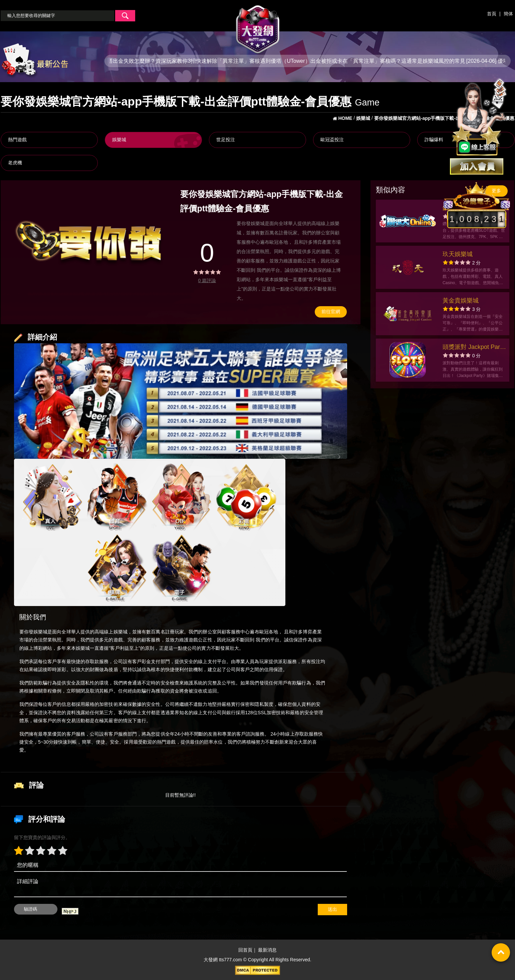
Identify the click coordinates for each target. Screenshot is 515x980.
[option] (89, 243)
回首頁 (245, 950)
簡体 (508, 14)
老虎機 (15, 163)
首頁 (492, 14)
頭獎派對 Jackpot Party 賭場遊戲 (474, 348)
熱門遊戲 (17, 140)
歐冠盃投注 (332, 140)
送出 (332, 909)
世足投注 (226, 140)
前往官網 (331, 312)
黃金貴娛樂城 (461, 301)
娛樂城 (119, 140)
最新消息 (267, 950)
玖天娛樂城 (458, 254)
